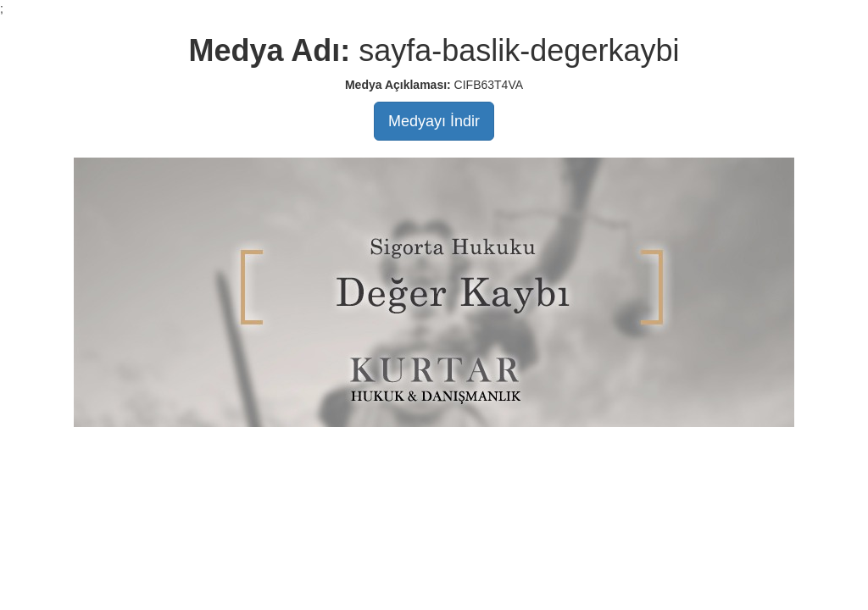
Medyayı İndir (434, 121)
